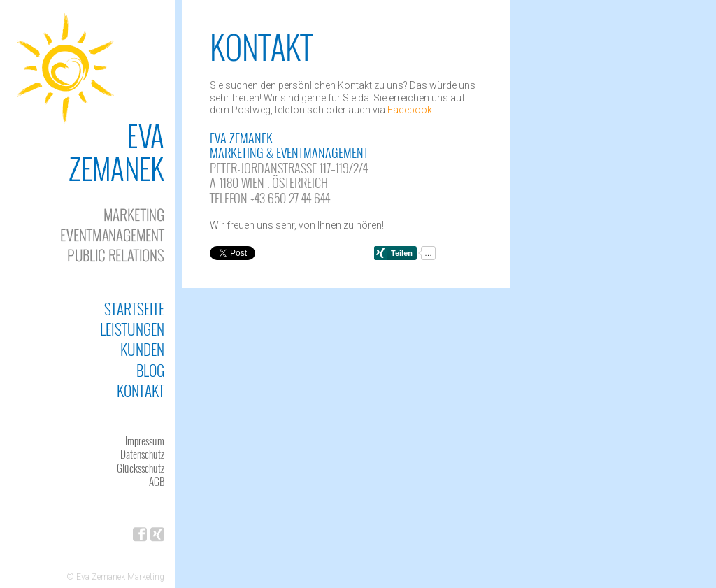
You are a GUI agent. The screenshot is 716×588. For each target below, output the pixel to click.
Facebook (410, 110)
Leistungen (132, 329)
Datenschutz (142, 454)
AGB (157, 481)
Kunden (142, 349)
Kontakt (141, 390)
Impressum (145, 440)
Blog (150, 370)
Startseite (134, 309)
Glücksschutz (141, 468)
